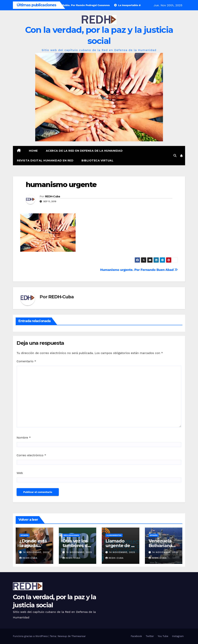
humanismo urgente (61, 185)
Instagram (178, 636)
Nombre (24, 438)
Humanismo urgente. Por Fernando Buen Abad (139, 270)
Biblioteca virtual (97, 160)
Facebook (136, 636)
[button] (175, 156)
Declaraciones (71, 535)
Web (20, 473)
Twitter (150, 636)
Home (33, 151)
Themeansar (79, 636)
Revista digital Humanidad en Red (45, 160)
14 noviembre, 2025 (36, 552)
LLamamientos (114, 535)
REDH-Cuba (53, 196)
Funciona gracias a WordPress (31, 636)
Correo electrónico (31, 455)
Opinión (24, 535)
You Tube (163, 636)
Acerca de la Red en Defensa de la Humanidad (84, 151)
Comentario (26, 361)
